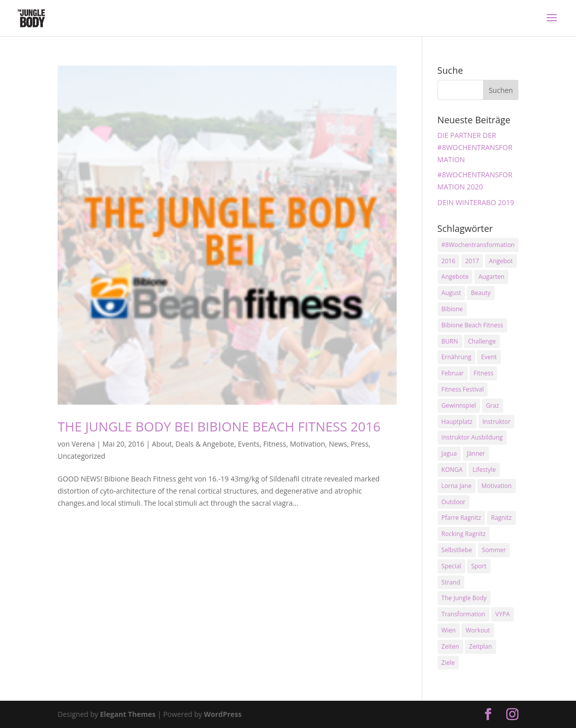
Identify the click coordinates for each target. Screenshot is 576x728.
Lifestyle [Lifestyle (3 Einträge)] (484, 470)
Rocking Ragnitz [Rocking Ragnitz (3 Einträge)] (464, 534)
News (338, 444)
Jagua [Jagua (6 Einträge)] (449, 453)
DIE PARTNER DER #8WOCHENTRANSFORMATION (475, 147)
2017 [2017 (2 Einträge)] (472, 261)
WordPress (223, 714)
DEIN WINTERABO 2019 (476, 202)
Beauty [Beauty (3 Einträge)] (481, 293)
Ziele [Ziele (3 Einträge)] (448, 663)
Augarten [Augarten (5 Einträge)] (491, 277)
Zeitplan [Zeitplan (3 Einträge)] (480, 646)
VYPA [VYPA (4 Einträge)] (502, 614)
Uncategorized (81, 456)
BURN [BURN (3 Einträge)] (450, 341)
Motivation (308, 444)
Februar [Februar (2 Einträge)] (453, 373)
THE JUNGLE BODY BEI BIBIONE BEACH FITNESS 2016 (219, 426)
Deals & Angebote (205, 444)
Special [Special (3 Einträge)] (451, 566)
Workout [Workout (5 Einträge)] (477, 630)
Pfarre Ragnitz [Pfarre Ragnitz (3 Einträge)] (461, 518)
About (162, 444)
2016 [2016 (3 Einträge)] (448, 261)
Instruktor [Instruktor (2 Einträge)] (497, 422)
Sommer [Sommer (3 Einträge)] (494, 550)
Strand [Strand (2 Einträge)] (451, 582)
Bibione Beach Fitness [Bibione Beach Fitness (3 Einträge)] (472, 325)
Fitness (275, 444)
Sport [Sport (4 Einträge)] (478, 566)
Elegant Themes (128, 714)
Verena (83, 444)
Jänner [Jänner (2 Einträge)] (476, 453)
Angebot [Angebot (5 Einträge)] (501, 261)
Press (359, 444)
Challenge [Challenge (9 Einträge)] (482, 341)
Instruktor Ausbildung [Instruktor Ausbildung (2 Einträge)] (472, 437)
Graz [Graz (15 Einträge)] (493, 405)
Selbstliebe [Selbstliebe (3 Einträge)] (457, 550)
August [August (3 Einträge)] (451, 293)
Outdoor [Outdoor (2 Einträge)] (454, 502)
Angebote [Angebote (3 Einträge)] (455, 277)
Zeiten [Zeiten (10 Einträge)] (450, 646)
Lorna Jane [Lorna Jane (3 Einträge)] (457, 486)
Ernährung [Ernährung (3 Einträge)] (457, 357)
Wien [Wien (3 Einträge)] (449, 630)
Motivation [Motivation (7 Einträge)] (497, 486)
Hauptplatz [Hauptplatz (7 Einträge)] (457, 422)
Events (249, 444)
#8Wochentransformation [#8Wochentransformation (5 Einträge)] (478, 245)
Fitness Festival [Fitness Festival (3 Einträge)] (463, 389)
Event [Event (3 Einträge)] (489, 357)
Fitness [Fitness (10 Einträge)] (483, 373)
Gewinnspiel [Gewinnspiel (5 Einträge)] (459, 405)
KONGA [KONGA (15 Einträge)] (452, 470)
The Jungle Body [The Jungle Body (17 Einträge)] (464, 598)
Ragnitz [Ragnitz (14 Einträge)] (501, 518)
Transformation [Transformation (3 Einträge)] (464, 614)
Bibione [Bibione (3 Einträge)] (452, 309)
